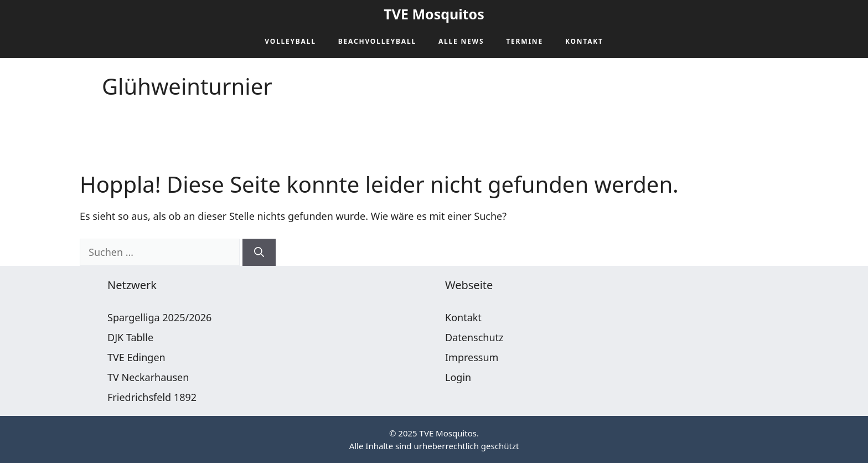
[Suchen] (259, 252)
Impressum (472, 357)
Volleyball (290, 41)
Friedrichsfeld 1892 (152, 397)
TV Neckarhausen (148, 377)
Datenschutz (474, 337)
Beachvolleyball (377, 41)
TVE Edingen (136, 357)
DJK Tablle (130, 337)
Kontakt (584, 41)
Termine (525, 41)
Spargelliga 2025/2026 (159, 317)
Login (458, 377)
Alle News (461, 41)
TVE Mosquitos (434, 14)
